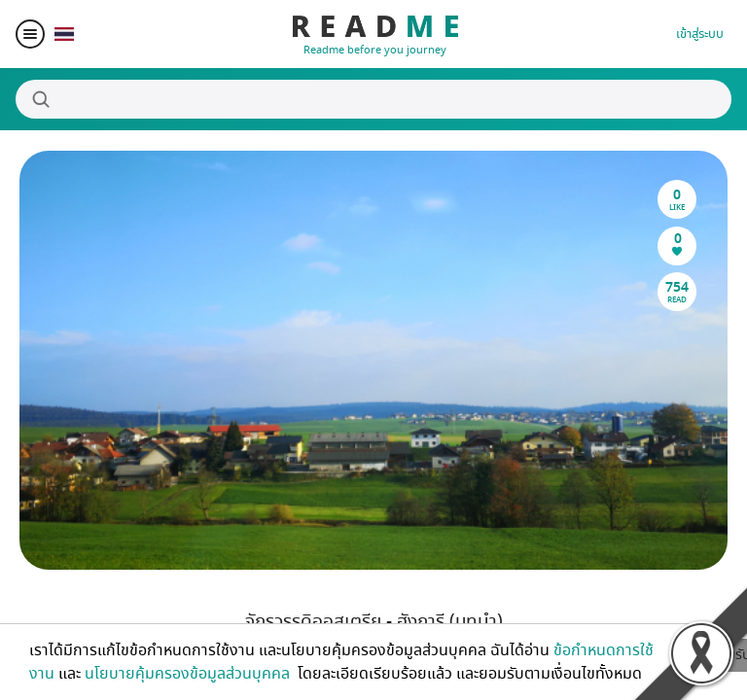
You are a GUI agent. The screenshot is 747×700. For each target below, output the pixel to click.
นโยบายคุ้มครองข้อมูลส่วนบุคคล (189, 674)
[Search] (373, 99)
